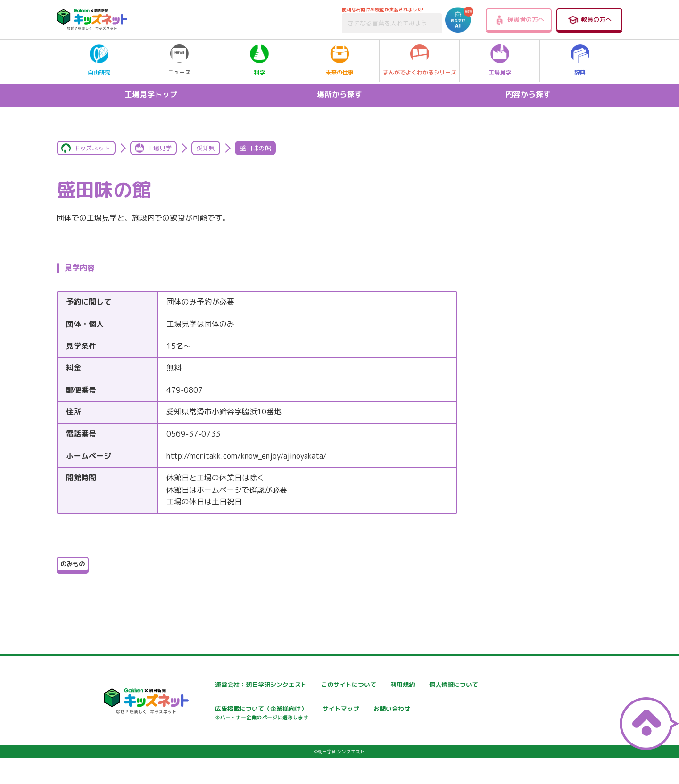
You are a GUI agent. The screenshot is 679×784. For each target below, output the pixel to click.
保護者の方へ (519, 20)
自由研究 (99, 60)
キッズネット (92, 148)
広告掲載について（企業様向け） (348, 714)
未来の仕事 (339, 60)
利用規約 (425, 685)
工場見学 (500, 60)
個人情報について (212, 710)
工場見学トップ (151, 94)
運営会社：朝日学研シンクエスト (235, 685)
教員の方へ (589, 20)
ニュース (179, 60)
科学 (259, 60)
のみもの (73, 564)
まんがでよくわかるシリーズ (420, 60)
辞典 (580, 60)
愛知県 (206, 148)
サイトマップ (432, 710)
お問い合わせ (206, 743)
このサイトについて (329, 685)
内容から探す (528, 94)
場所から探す (339, 94)
